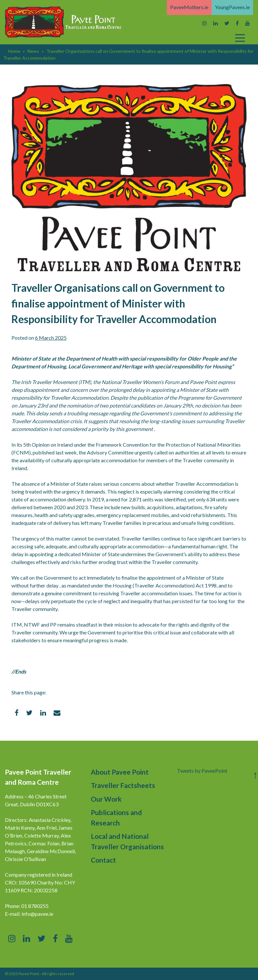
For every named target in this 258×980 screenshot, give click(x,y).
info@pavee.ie (37, 914)
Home (14, 51)
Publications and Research (116, 817)
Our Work (106, 799)
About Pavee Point (120, 772)
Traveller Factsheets (123, 785)
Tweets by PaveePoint (202, 771)
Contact (103, 860)
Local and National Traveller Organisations (127, 841)
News (33, 51)
